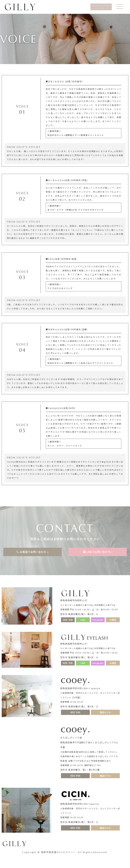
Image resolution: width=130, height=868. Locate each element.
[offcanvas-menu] (120, 7)
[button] (83, 620)
